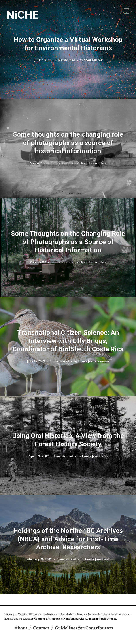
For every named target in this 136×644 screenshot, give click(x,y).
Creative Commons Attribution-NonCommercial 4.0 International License (70, 619)
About (21, 628)
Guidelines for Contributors (84, 628)
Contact (41, 628)
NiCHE (23, 15)
